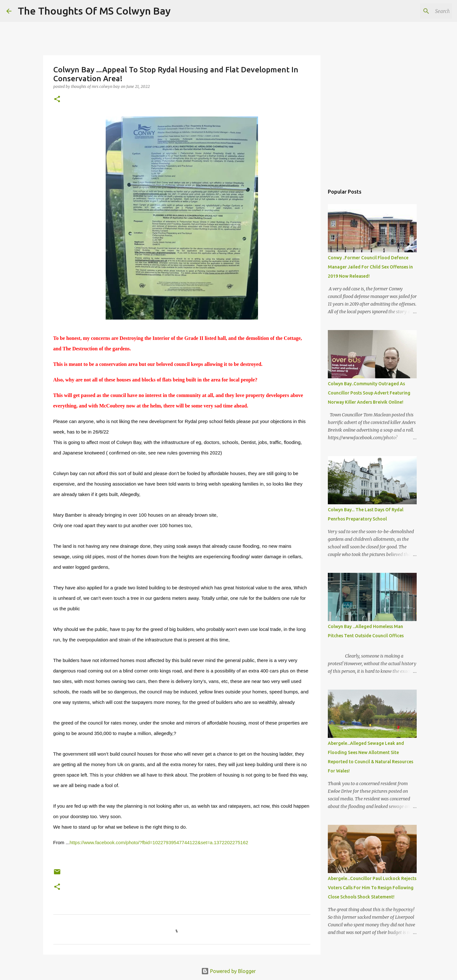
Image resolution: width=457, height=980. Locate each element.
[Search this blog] (419, 11)
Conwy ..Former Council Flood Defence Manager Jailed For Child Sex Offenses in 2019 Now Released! (370, 267)
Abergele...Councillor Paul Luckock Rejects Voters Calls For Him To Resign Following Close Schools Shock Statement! (372, 888)
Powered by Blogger (228, 971)
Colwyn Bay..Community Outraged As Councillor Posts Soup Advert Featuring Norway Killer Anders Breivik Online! (369, 393)
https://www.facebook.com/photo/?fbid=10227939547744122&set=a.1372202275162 (159, 842)
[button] (57, 99)
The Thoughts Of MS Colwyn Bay (94, 11)
